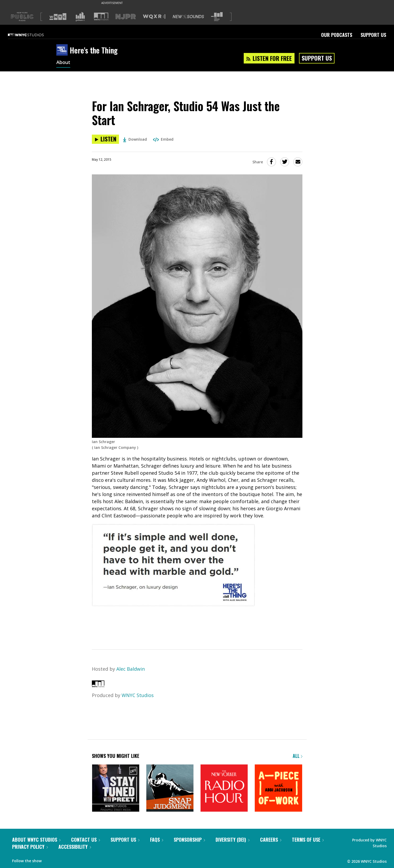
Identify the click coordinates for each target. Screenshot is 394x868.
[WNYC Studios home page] (32, 35)
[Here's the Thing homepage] (63, 50)
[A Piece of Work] (278, 789)
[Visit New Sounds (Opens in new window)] (188, 17)
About (63, 63)
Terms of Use (308, 840)
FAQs (157, 840)
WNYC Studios (138, 695)
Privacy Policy (30, 847)
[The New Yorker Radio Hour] (224, 789)
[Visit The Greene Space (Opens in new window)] (217, 17)
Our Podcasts (337, 35)
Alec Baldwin (131, 669)
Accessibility (75, 847)
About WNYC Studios (36, 840)
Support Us (373, 35)
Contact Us (86, 840)
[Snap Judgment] (170, 789)
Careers (271, 840)
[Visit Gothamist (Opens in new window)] (80, 17)
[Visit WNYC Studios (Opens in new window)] (101, 16)
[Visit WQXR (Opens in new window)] (154, 17)
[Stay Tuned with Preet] (116, 789)
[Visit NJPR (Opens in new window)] (126, 17)
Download (135, 139)
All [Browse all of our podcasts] (298, 756)
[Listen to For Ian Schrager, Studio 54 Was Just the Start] (105, 139)
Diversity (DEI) (233, 840)
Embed (163, 139)
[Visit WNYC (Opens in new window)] (58, 17)
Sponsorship (189, 840)
